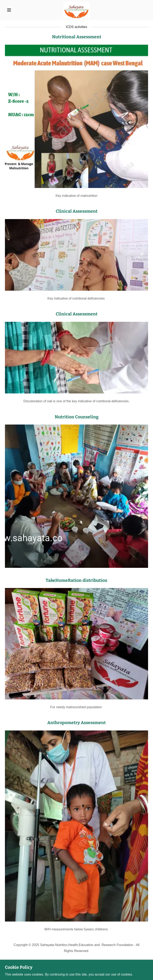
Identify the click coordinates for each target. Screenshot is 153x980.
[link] (76, 10)
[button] (16, 10)
